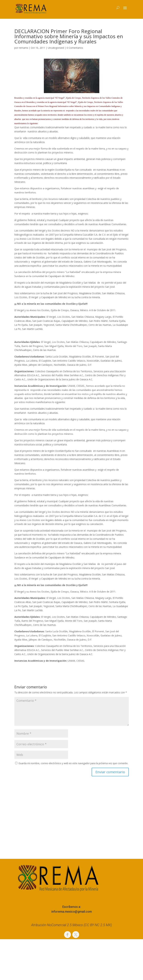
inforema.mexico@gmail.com (72, 912)
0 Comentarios (75, 48)
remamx (23, 48)
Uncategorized (56, 48)
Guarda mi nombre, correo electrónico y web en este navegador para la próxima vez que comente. (73, 763)
